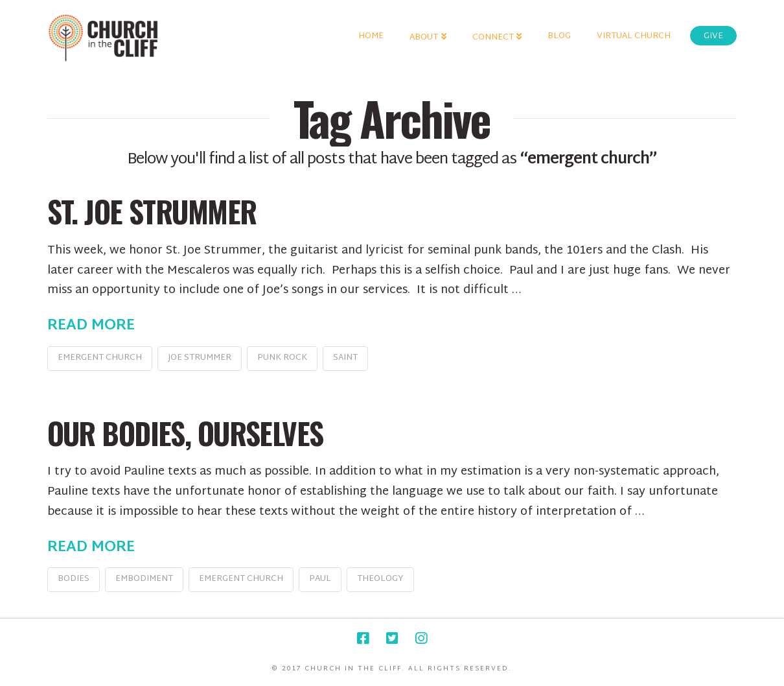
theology (380, 579)
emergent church (100, 358)
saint (345, 358)
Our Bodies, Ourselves (185, 433)
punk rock (282, 358)
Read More (91, 326)
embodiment (144, 579)
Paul (320, 579)
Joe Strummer (200, 358)
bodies (74, 579)
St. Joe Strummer (152, 211)
